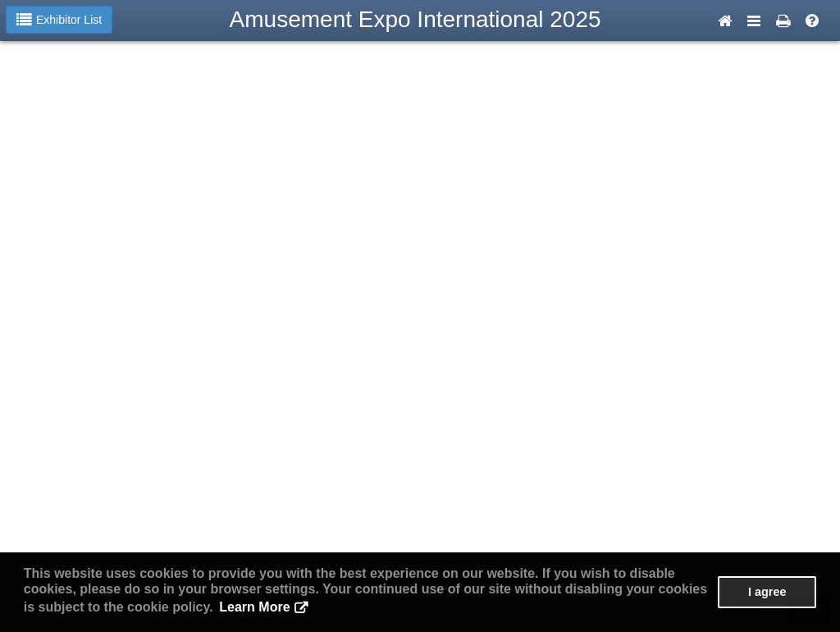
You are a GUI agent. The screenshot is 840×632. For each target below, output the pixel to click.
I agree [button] (767, 592)
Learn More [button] (254, 607)
